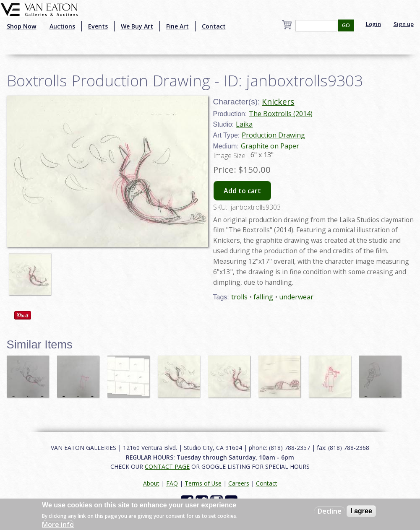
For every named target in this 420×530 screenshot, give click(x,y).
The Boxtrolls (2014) (281, 114)
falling (263, 297)
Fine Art (177, 26)
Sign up (404, 24)
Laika (244, 124)
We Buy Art (137, 26)
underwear (296, 297)
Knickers (278, 102)
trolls (239, 297)
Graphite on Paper (270, 146)
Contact (214, 26)
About (151, 483)
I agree (361, 511)
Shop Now (22, 26)
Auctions (62, 26)
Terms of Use (203, 483)
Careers (239, 483)
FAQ (172, 483)
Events (98, 26)
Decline (330, 511)
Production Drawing (273, 135)
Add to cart (242, 191)
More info (58, 525)
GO (346, 25)
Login (373, 24)
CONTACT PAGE (167, 466)
